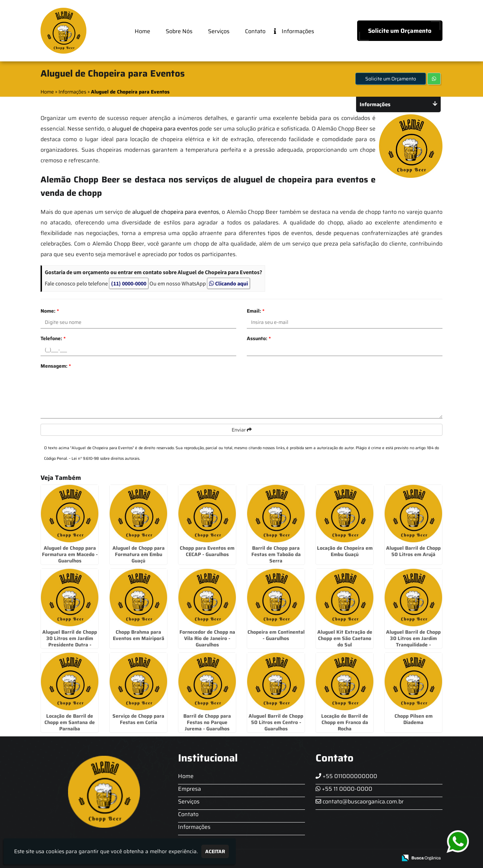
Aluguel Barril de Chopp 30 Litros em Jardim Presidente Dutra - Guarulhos (70, 641)
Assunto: (259, 338)
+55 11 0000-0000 (344, 789)
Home (142, 31)
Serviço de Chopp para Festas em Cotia (138, 719)
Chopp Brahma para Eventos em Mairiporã (139, 635)
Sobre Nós (179, 31)
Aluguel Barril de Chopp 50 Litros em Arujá (413, 551)
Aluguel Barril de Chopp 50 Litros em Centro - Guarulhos (276, 722)
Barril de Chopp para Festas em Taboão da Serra (276, 554)
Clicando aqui (228, 283)
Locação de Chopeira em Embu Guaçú (345, 551)
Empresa (189, 789)
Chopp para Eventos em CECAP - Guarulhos (207, 551)
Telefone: (53, 338)
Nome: (50, 311)
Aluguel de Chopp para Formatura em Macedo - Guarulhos (70, 554)
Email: (256, 311)
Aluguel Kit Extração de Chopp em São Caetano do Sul (345, 638)
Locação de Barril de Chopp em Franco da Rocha (345, 722)
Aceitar (215, 851)
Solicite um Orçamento (400, 31)
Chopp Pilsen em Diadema (414, 719)
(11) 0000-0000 (129, 283)
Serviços (219, 31)
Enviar (242, 430)
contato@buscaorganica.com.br (360, 801)
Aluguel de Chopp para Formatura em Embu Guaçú (139, 554)
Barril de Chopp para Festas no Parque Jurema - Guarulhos (207, 722)
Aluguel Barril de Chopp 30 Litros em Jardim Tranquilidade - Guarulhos (413, 641)
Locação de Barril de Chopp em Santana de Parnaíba (70, 722)
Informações (294, 32)
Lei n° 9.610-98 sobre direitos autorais (105, 459)
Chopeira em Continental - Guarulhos (276, 635)
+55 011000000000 (346, 776)
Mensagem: (56, 366)
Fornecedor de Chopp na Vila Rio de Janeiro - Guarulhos (207, 638)
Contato (255, 31)
